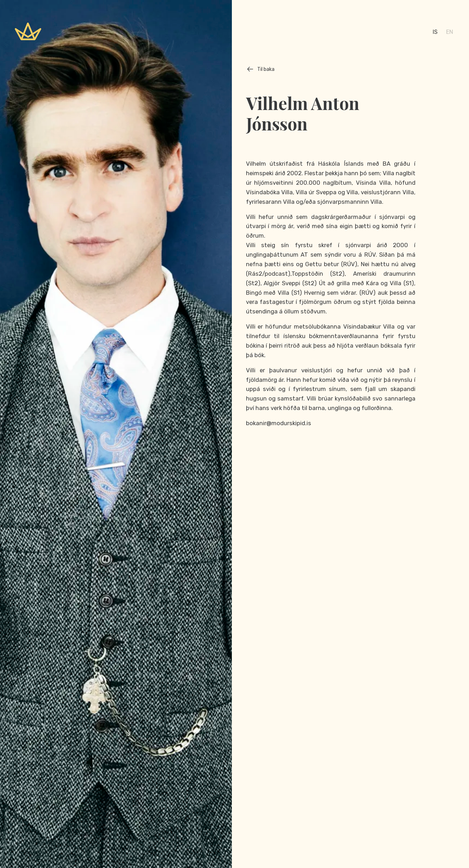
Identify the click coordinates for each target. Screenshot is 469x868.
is (435, 32)
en (450, 32)
